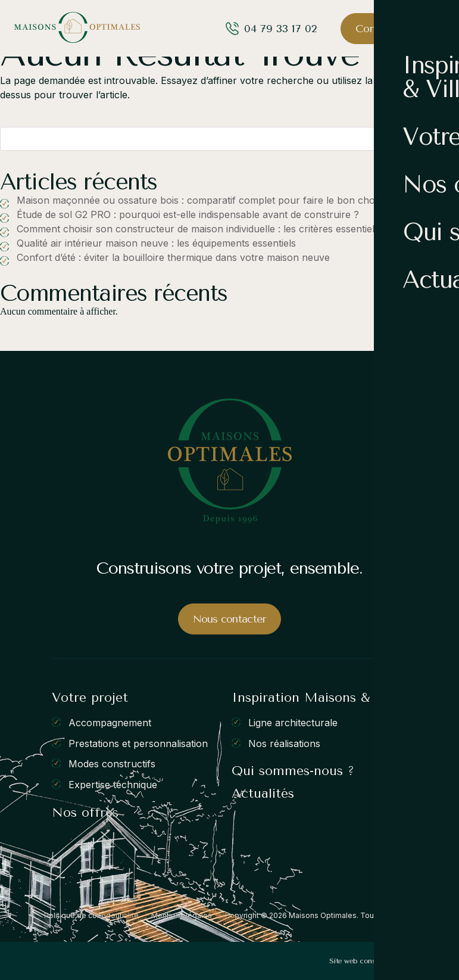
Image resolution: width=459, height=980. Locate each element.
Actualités (263, 794)
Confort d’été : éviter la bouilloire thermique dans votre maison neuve (173, 257)
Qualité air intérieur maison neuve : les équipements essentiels (156, 243)
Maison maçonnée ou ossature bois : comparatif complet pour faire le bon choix (199, 200)
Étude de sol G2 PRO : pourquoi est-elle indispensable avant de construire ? (188, 214)
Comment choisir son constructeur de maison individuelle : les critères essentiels (198, 229)
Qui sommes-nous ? (293, 771)
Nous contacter (230, 619)
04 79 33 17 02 (280, 29)
